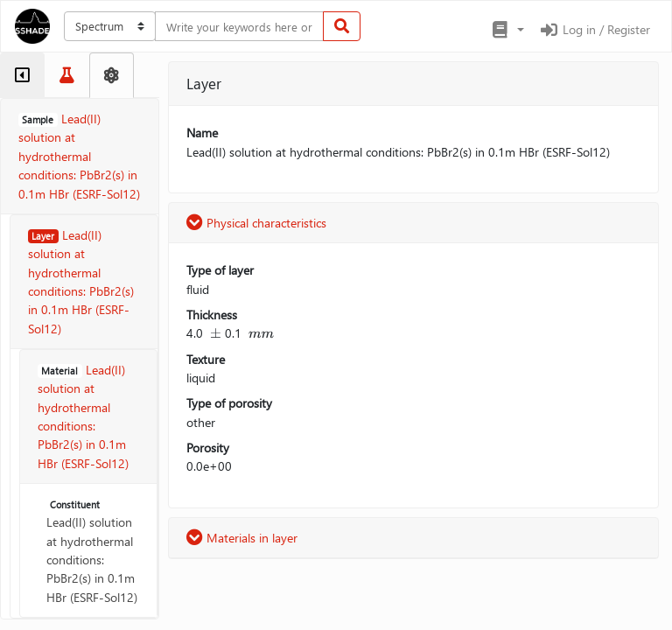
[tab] (22, 75)
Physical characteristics (256, 223)
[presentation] (216, 333)
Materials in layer (242, 538)
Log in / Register (594, 29)
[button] (507, 30)
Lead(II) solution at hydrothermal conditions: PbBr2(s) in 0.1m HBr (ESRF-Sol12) (92, 551)
